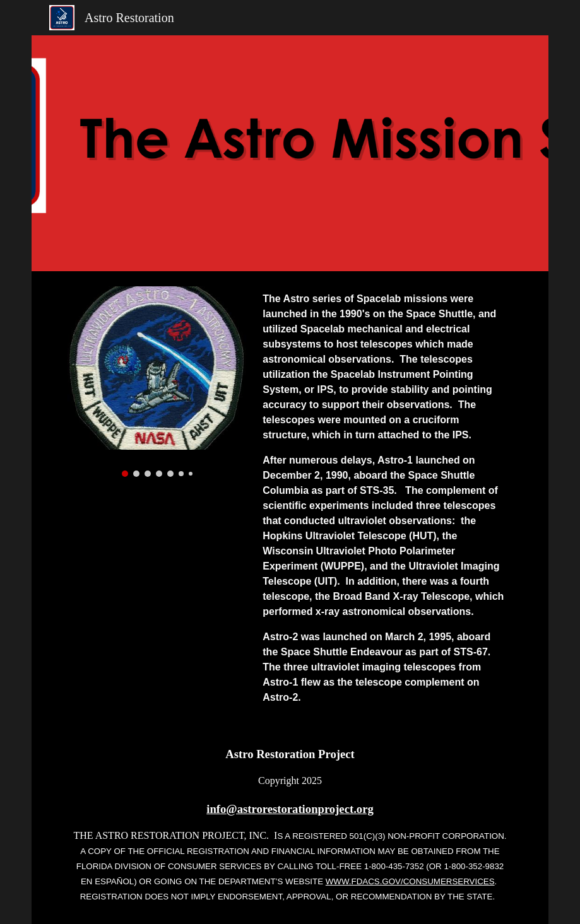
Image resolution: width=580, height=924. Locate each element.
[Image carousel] (157, 382)
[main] (385, 498)
